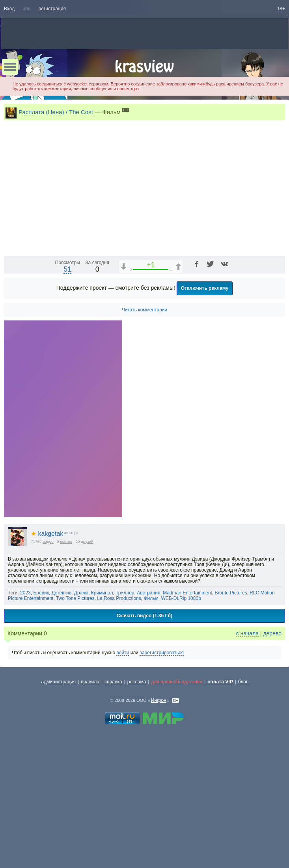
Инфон (159, 800)
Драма (81, 692)
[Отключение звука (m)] (242, 348)
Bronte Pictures (231, 692)
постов (66, 641)
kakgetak (47, 633)
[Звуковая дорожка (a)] (228, 348)
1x (215, 348)
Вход (9, 9)
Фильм (151, 698)
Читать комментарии (145, 409)
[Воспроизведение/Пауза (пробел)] (10, 348)
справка (113, 781)
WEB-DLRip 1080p (181, 698)
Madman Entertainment (187, 692)
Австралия (148, 692)
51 (67, 368)
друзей (87, 641)
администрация (59, 781)
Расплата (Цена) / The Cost (56, 112)
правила (90, 781)
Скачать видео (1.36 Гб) (144, 715)
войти (123, 752)
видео (48, 641)
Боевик (41, 692)
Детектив (62, 692)
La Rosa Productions (119, 698)
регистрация (52, 9)
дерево (272, 733)
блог (243, 781)
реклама (137, 781)
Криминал (102, 692)
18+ (281, 9)
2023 (25, 692)
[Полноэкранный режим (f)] (278, 348)
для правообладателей (177, 781)
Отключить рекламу (205, 387)
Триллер (125, 692)
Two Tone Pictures (75, 698)
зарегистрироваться (162, 752)
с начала (247, 733)
